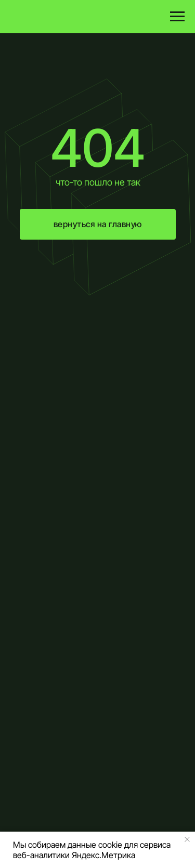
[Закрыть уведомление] (187, 839)
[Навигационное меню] (177, 17)
